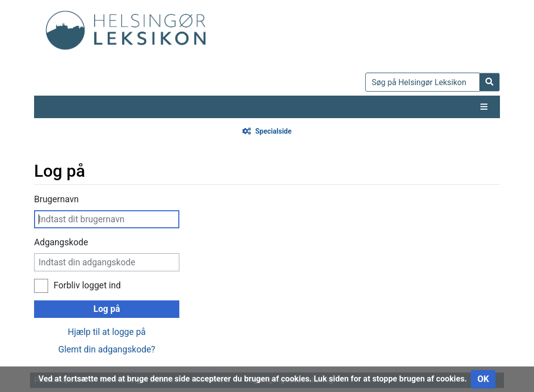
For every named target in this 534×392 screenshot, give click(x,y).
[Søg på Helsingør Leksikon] (423, 82)
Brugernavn (56, 199)
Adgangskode (61, 242)
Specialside (273, 131)
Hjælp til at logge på (107, 332)
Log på (106, 309)
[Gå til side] (490, 82)
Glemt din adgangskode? (107, 349)
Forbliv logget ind (87, 285)
